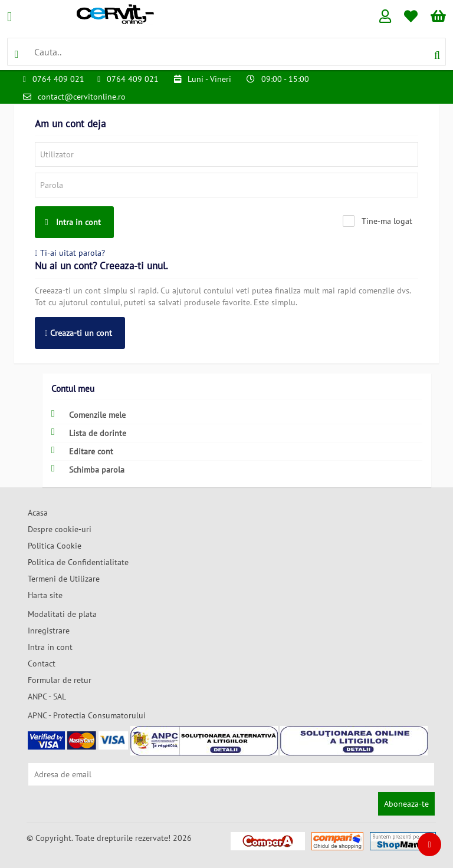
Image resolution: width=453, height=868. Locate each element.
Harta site (45, 595)
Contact (42, 664)
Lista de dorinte (89, 433)
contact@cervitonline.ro (82, 97)
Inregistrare (49, 631)
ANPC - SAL (47, 697)
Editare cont (82, 451)
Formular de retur (60, 680)
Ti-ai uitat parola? (70, 253)
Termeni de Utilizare (64, 579)
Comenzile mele (88, 415)
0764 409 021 (58, 79)
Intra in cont (73, 222)
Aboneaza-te (406, 804)
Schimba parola (88, 469)
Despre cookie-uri (60, 529)
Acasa (38, 513)
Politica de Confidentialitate (78, 562)
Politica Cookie (55, 546)
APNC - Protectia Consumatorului (87, 715)
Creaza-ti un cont (78, 333)
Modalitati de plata (62, 614)
